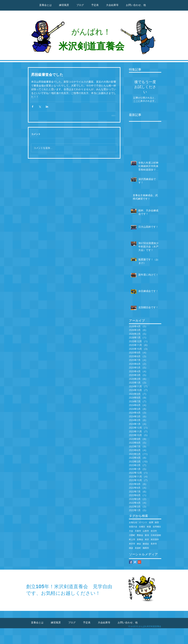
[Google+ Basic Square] (139, 562)
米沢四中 (155, 540)
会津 (151, 522)
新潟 (147, 535)
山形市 (146, 531)
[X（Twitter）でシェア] (40, 107)
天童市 (138, 531)
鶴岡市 (146, 548)
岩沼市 (154, 531)
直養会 (140, 540)
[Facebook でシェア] (33, 107)
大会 (131, 531)
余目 (157, 522)
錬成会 (146, 544)
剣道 (149, 527)
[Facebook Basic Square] (131, 562)
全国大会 (133, 527)
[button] (112, 5)
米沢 (147, 540)
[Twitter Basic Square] (135, 562)
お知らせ (133, 522)
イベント (143, 522)
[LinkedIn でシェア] (47, 107)
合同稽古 (157, 527)
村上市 (132, 540)
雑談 (131, 548)
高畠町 (138, 548)
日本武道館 (156, 535)
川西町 (132, 535)
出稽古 (142, 527)
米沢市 (132, 544)
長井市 (154, 544)
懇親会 (140, 535)
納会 (139, 544)
